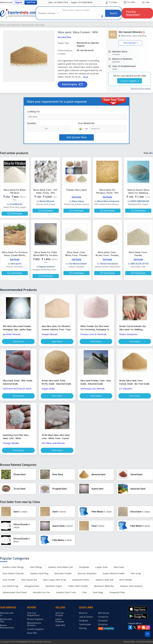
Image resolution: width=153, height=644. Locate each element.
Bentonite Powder (63, 576)
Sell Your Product (60, 617)
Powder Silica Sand (76, 190)
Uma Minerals (16, 204)
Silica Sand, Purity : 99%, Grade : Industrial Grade (18, 383)
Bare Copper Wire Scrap (55, 583)
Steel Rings (98, 595)
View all (148, 153)
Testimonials (85, 627)
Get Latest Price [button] (64, 37)
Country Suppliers (35, 632)
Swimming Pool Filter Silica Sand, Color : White (16, 439)
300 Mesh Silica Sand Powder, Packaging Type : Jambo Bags (17, 328)
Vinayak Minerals (50, 334)
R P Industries (126, 390)
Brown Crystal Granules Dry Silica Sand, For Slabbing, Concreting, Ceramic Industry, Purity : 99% (134, 328)
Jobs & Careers (86, 620)
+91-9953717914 (58, 2)
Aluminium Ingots (54, 589)
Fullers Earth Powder (78, 589)
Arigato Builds (48, 390)
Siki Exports (16, 264)
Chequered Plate (117, 595)
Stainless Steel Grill (104, 583)
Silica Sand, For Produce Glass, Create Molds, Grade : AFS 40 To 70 (15, 255)
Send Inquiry (18, 342)
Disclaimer (103, 627)
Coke (84, 595)
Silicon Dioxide (28, 25)
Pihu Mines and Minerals (53, 445)
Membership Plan (6, 623)
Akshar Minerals (47, 201)
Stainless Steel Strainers (131, 589)
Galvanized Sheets (81, 583)
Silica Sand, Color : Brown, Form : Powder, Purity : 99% (107, 255)
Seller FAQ (60, 628)
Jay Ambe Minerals (12, 334)
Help (146, 2)
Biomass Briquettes (87, 576)
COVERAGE (106, 631)
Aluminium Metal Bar (104, 589)
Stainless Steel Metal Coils (60, 570)
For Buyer (112, 2)
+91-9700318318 (82, 2)
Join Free (31, 2)
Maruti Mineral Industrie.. (109, 201)
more (85, 77)
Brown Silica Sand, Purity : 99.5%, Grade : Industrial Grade (56, 383)
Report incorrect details (141, 89)
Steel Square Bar (29, 583)
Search (113, 13)
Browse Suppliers (35, 622)
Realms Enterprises (128, 334)
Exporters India (18, 13)
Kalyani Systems (47, 267)
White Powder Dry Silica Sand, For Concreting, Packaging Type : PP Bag (96, 328)
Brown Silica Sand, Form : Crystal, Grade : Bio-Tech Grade (134, 383)
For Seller (130, 2)
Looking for (33, 112)
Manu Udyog (78, 201)
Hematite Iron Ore (41, 595)
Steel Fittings (36, 570)
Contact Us (103, 620)
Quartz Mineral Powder (114, 576)
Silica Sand (40, 25)
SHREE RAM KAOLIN (140, 201)
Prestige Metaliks (11, 445)
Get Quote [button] (76, 197)
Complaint (103, 624)
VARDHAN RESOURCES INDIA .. (18, 390)
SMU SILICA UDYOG (140, 264)
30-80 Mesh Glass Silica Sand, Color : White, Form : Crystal (56, 439)
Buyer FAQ (32, 636)
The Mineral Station (78, 264)
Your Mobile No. (87, 123)
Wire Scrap (136, 576)
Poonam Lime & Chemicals (93, 334)
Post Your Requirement (33, 617)
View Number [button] (130, 43)
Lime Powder (9, 583)
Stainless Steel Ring (39, 576)
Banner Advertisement (7, 629)
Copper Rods (101, 570)
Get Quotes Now (76, 137)
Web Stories (104, 616)
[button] (102, 17)
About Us (83, 616)
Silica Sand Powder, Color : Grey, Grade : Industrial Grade (96, 383)
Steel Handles (126, 583)
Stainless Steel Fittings (13, 570)
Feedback (83, 624)
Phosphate (84, 570)
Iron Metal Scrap (10, 589)
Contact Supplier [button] (130, 81)
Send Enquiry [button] (72, 84)
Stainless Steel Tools (66, 595)
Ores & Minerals (13, 25)
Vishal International (109, 264)
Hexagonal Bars (32, 589)
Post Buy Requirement (133, 13)
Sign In (19, 2)
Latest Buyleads (60, 623)
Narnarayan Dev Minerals (93, 390)
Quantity (31, 123)
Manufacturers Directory (34, 627)
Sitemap (83, 631)
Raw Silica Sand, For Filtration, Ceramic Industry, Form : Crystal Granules (57, 328)
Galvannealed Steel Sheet (15, 595)
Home (2, 25)
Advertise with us (7, 617)
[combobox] (83, 129)
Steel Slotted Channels (13, 576)
